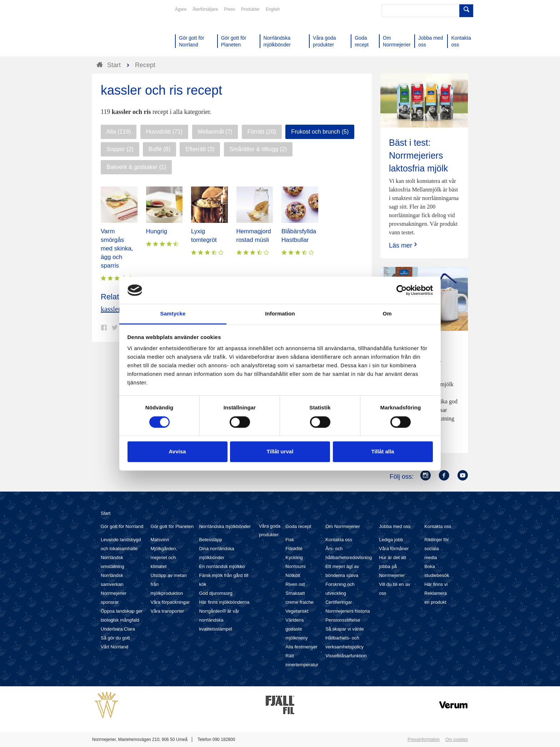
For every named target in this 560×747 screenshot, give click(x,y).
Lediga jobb (391, 540)
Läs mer (404, 245)
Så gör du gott (115, 638)
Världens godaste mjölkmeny (296, 629)
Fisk (290, 540)
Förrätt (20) (262, 132)
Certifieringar (339, 602)
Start (106, 513)
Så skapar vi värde (345, 629)
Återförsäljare (205, 9)
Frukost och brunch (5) (320, 132)
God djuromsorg (216, 593)
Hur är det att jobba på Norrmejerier (392, 566)
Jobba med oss (395, 526)
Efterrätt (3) (200, 149)
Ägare (181, 9)
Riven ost (295, 584)
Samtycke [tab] (173, 314)
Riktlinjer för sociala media (437, 549)
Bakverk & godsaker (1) (136, 167)
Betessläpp (210, 540)
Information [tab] (280, 314)
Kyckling (294, 557)
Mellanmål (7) (215, 132)
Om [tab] (387, 314)
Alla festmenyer (301, 647)
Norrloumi (295, 566)
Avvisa (177, 452)
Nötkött (293, 575)
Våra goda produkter (270, 530)
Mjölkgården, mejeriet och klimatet (164, 557)
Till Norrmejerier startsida (119, 31)
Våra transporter (167, 611)
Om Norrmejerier (343, 526)
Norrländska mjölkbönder (225, 526)
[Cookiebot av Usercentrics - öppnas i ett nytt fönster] (402, 290)
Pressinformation (424, 739)
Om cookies (457, 739)
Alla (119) (119, 132)
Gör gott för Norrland (122, 526)
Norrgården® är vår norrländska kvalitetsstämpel (219, 620)
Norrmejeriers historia (347, 611)
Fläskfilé (294, 549)
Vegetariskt (297, 611)
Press (229, 9)
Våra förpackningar (170, 602)
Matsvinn (160, 540)
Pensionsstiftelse (343, 620)
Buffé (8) (159, 149)
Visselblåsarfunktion (346, 656)
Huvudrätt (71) (164, 132)
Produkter (250, 9)
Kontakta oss (339, 540)
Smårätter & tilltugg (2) (258, 149)
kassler (111, 309)
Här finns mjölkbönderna (224, 602)
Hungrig (157, 231)
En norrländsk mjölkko (222, 566)
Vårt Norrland (114, 647)
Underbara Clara (118, 629)
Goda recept (298, 526)
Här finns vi (436, 584)
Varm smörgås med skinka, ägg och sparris (117, 248)
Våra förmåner (394, 549)
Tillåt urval (280, 452)
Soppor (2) (120, 149)
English (273, 9)
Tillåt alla (383, 452)
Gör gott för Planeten (172, 526)
